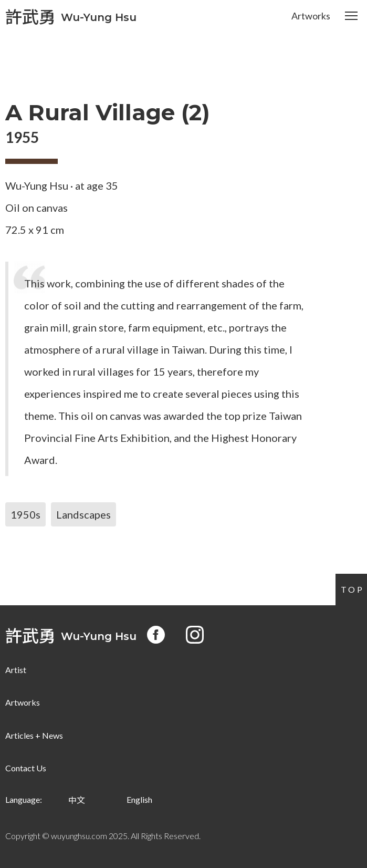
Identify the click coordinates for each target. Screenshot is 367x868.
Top (353, 589)
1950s (25, 514)
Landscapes (83, 514)
